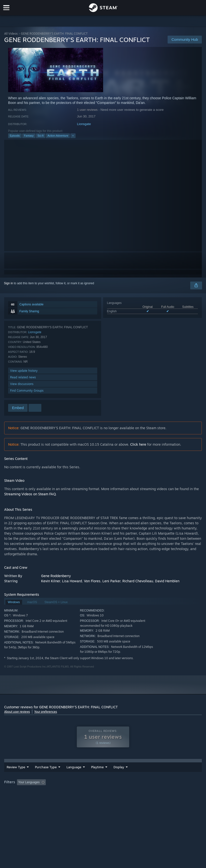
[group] (103, 789)
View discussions (22, 384)
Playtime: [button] (117, 786)
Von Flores (92, 581)
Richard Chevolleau (138, 581)
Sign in (8, 283)
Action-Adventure (58, 136)
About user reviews (17, 712)
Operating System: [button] (18, 792)
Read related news (23, 377)
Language (74, 770)
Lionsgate (84, 124)
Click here (138, 444)
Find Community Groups (27, 391)
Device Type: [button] (81, 792)
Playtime (124, 770)
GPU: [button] (59, 792)
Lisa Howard (72, 581)
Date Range (100, 770)
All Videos (11, 34)
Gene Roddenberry (56, 576)
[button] (21, 785)
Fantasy (29, 136)
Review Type (16, 770)
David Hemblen (167, 581)
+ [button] (73, 136)
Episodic (15, 136)
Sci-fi (41, 136)
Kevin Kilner (51, 581)
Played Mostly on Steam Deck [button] (152, 786)
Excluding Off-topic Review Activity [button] (79, 786)
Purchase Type (46, 770)
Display (146, 770)
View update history (24, 371)
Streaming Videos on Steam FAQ (30, 494)
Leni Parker (111, 581)
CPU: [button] (43, 792)
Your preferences (46, 712)
